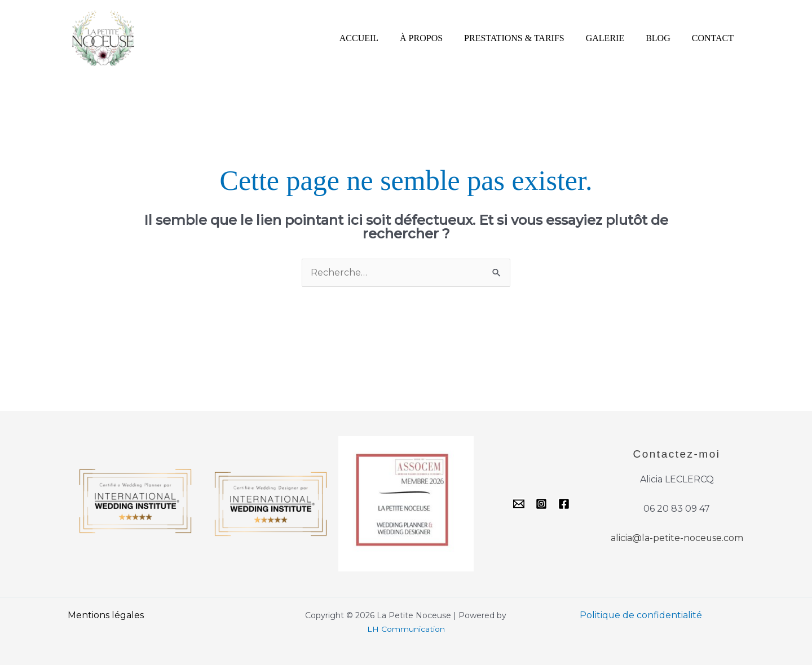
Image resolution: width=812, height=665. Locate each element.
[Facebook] (564, 504)
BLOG (663, 38)
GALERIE (614, 38)
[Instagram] (541, 504)
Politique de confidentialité (641, 615)
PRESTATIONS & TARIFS (526, 38)
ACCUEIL (378, 38)
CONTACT (714, 38)
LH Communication (406, 629)
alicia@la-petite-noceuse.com (677, 538)
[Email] (519, 504)
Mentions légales (106, 615)
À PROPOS (436, 38)
